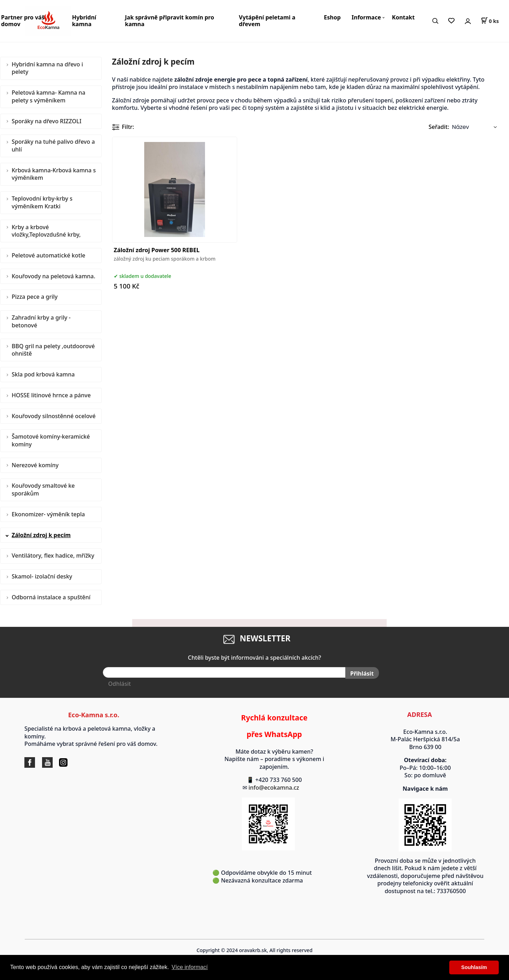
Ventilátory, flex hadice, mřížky (53, 556)
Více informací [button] (190, 967)
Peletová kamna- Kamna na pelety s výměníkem (48, 96)
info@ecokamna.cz (277, 788)
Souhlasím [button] (474, 967)
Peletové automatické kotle (48, 255)
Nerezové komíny (35, 465)
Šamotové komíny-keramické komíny (51, 440)
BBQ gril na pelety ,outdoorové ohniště (53, 350)
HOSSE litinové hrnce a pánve (51, 395)
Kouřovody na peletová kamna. (54, 276)
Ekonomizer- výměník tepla (48, 514)
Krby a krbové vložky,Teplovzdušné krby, (46, 231)
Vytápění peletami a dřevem (267, 21)
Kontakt (403, 17)
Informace (366, 17)
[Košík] (490, 21)
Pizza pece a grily (35, 297)
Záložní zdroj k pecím (41, 535)
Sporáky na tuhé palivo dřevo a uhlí (53, 145)
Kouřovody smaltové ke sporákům (43, 489)
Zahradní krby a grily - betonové (41, 321)
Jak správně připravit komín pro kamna (170, 21)
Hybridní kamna (84, 21)
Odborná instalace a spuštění (51, 597)
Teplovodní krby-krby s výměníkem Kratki (42, 202)
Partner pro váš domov (23, 21)
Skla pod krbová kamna (43, 374)
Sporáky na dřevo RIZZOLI (46, 121)
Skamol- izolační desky (42, 576)
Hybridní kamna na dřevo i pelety (47, 68)
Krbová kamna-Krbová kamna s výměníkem (54, 174)
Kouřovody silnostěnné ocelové (54, 416)
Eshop (332, 17)
